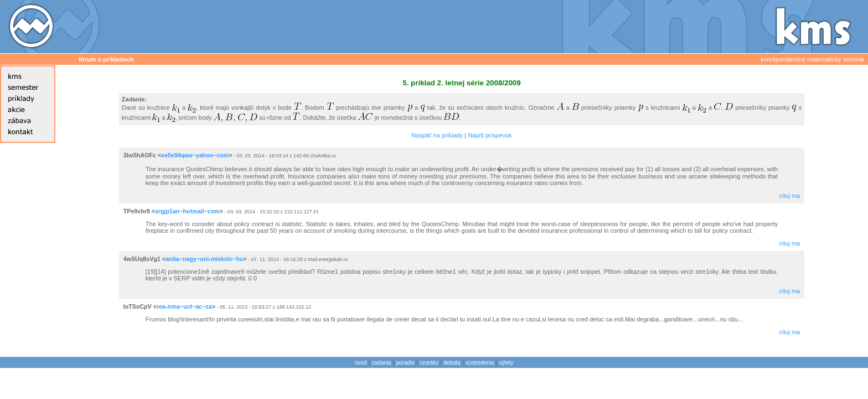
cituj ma (789, 196)
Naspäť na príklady (437, 135)
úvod (361, 363)
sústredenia (480, 363)
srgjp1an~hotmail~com (187, 211)
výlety (507, 363)
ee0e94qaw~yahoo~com (195, 155)
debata (452, 363)
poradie (405, 363)
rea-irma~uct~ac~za (184, 306)
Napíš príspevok (490, 135)
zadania (382, 363)
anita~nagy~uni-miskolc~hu (205, 259)
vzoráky (429, 363)
